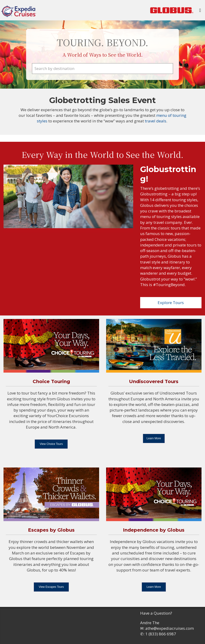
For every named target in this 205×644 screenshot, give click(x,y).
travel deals (156, 121)
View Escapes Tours (51, 587)
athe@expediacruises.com (170, 628)
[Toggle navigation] (200, 11)
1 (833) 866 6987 (161, 634)
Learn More (154, 438)
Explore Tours (171, 303)
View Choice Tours (51, 444)
